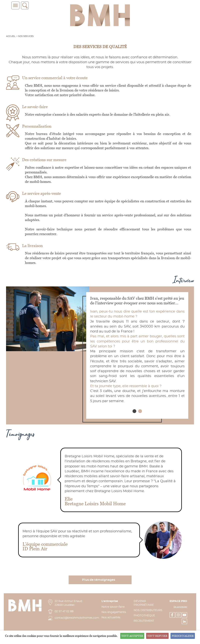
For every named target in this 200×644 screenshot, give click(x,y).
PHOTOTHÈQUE (144, 616)
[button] (134, 411)
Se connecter (180, 607)
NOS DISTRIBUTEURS (148, 610)
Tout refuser (157, 636)
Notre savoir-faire (113, 607)
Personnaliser (183, 636)
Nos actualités (111, 617)
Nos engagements (114, 612)
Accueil (11, 36)
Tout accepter (132, 636)
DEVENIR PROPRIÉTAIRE (144, 603)
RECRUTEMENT (144, 621)
